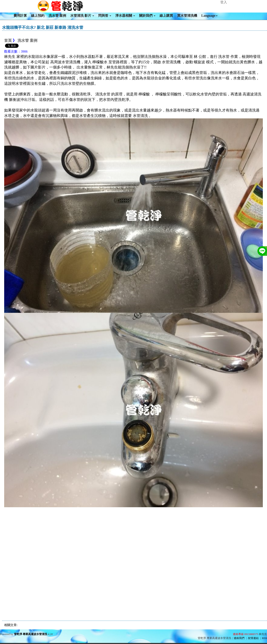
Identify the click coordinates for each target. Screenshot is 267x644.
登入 (224, 2)
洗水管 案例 (57, 16)
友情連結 (253, 638)
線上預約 (38, 16)
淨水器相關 (125, 16)
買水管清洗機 (187, 16)
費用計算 (20, 16)
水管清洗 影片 (82, 16)
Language (209, 16)
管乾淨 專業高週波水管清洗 (31, 634)
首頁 (8, 41)
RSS (264, 638)
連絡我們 (239, 638)
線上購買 (166, 16)
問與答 (105, 16)
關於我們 (147, 16)
